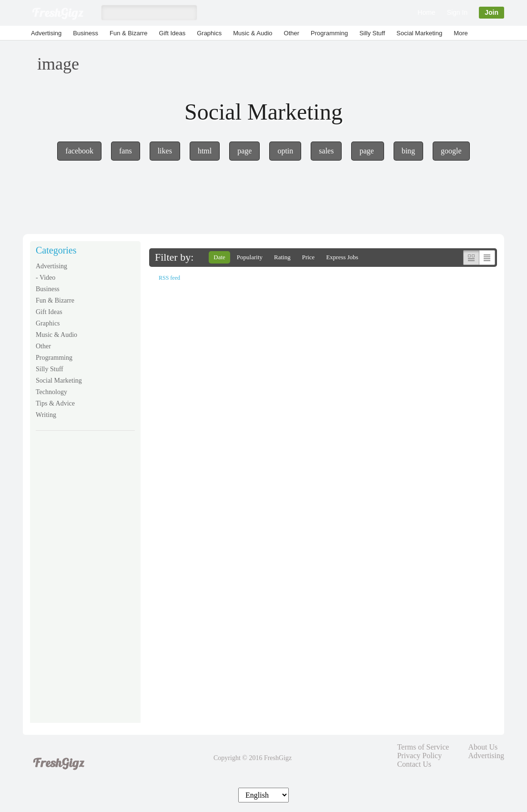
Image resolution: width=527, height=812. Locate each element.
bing (408, 151)
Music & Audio (253, 33)
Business (86, 33)
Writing (46, 415)
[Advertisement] (85, 583)
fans (126, 151)
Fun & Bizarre (128, 33)
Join (492, 12)
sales (326, 151)
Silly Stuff (372, 33)
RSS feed (169, 278)
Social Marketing (419, 33)
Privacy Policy (419, 756)
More (461, 33)
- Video (46, 278)
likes (165, 151)
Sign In (457, 12)
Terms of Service (423, 747)
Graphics (209, 33)
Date (219, 257)
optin (285, 151)
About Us (483, 747)
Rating (282, 257)
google (451, 151)
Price (309, 257)
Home (426, 12)
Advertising (46, 33)
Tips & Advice (55, 403)
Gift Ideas (172, 33)
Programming (329, 33)
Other (292, 33)
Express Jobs (342, 257)
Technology (51, 392)
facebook (79, 151)
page (244, 151)
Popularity (250, 257)
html (205, 151)
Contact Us (414, 764)
